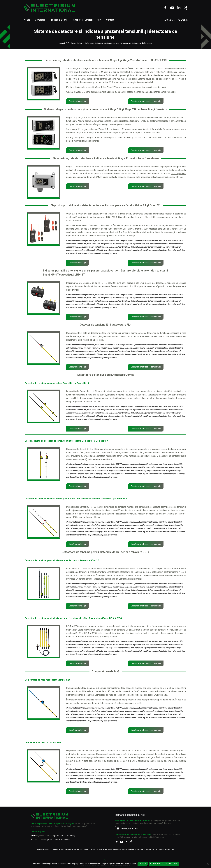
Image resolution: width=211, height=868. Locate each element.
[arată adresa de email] (65, 836)
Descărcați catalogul (78, 101)
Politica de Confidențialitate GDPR (164, 864)
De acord (143, 864)
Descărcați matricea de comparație (146, 101)
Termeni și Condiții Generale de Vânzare (128, 849)
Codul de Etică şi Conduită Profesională (159, 849)
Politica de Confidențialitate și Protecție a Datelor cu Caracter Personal (85, 849)
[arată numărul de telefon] (59, 840)
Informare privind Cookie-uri (47, 849)
